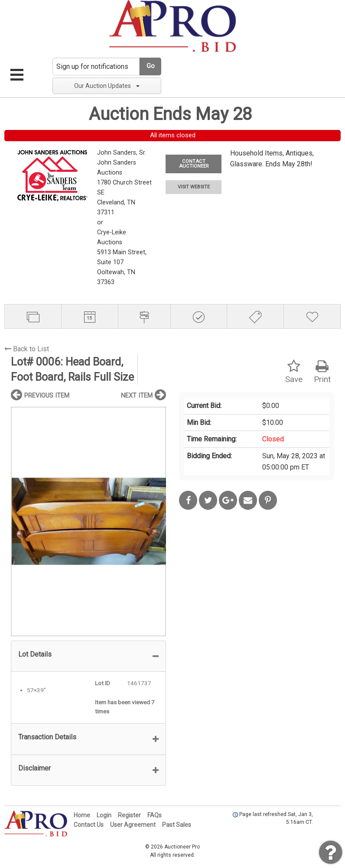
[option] (88, 521)
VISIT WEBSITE (194, 187)
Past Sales (177, 825)
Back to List (27, 349)
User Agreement (133, 825)
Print (322, 372)
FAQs (155, 815)
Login (104, 815)
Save (294, 372)
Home (82, 815)
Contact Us (89, 825)
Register (129, 815)
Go (151, 66)
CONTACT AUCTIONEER (194, 164)
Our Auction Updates (107, 86)
